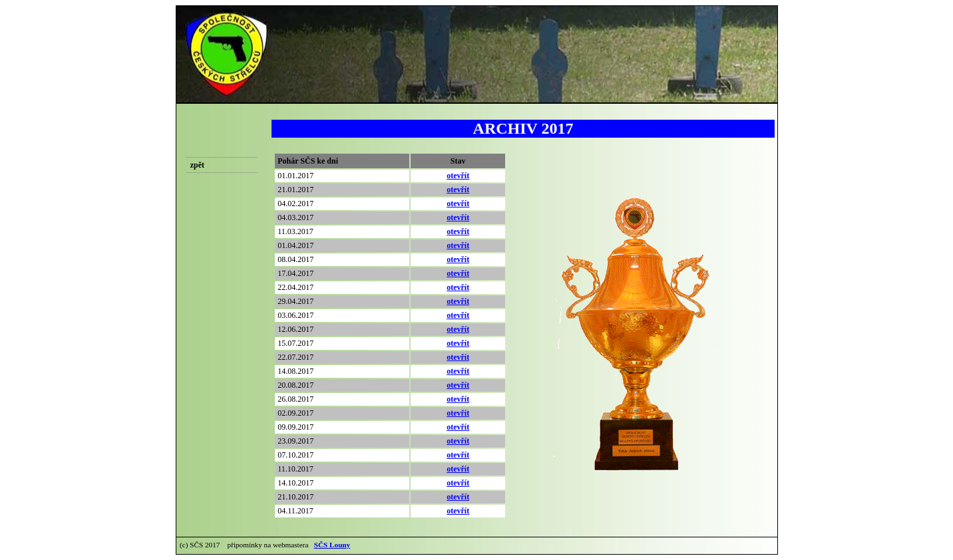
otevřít (458, 176)
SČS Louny (332, 545)
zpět (197, 165)
